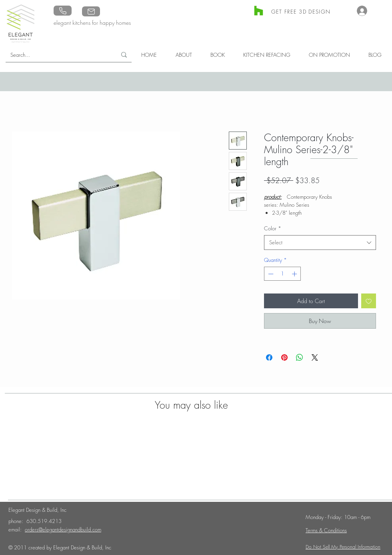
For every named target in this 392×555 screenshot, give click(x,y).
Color (273, 228)
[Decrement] (270, 274)
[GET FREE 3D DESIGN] (302, 11)
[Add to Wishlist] (369, 301)
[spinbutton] (283, 274)
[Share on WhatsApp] (300, 357)
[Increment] (295, 274)
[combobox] (320, 242)
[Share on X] (315, 357)
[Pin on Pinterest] (284, 357)
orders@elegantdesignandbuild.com (63, 529)
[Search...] (55, 55)
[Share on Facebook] (269, 357)
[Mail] (91, 11)
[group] (192, 456)
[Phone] (63, 11)
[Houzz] (259, 11)
